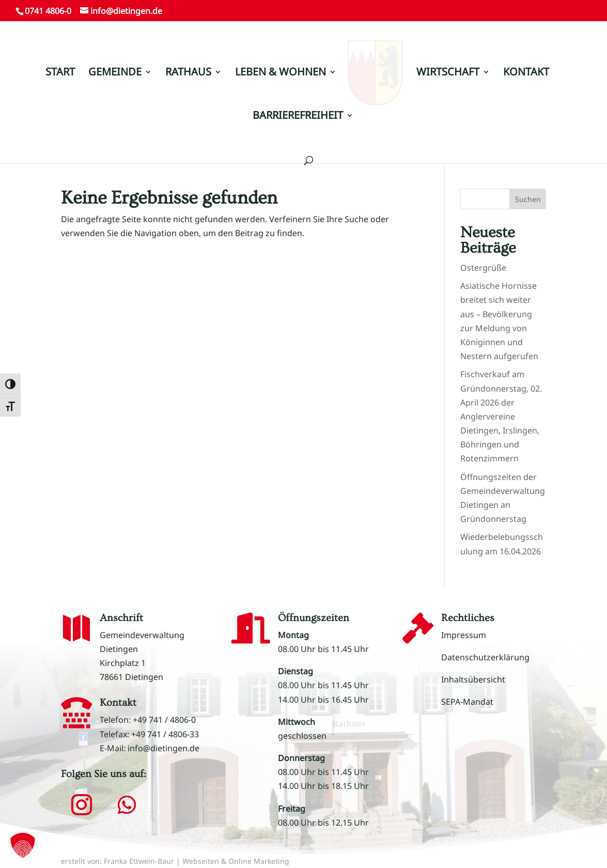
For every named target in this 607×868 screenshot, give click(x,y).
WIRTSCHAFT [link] (444, 69)
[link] (375, 73)
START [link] (64, 69)
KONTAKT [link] (523, 69)
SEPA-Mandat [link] (467, 702)
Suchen (528, 199)
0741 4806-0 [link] (48, 11)
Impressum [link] (464, 635)
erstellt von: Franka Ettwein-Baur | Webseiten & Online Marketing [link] (175, 861)
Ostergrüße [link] (483, 268)
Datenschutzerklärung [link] (485, 657)
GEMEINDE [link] (119, 69)
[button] (82, 805)
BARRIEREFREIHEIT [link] (298, 112)
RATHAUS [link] (192, 69)
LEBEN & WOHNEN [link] (284, 69)
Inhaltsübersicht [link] (473, 679)
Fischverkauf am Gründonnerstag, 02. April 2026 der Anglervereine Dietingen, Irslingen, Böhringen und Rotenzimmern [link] (501, 416)
